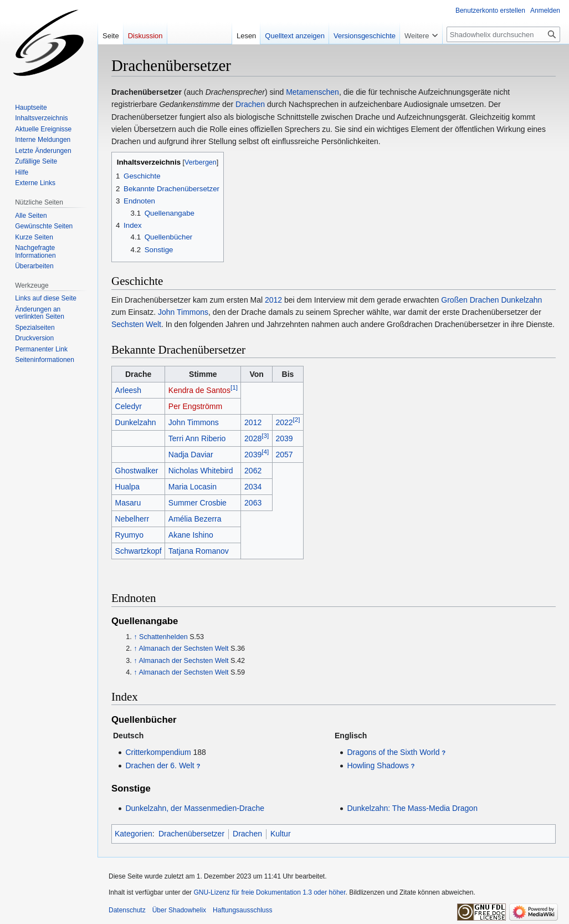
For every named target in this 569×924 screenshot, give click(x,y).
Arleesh (128, 390)
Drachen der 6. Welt (160, 765)
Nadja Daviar (191, 455)
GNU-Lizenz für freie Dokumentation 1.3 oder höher (269, 892)
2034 (253, 487)
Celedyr (129, 406)
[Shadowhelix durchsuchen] (503, 34)
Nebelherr (132, 519)
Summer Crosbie (198, 503)
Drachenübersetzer (191, 834)
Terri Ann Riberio (197, 438)
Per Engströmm (195, 406)
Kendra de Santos (199, 390)
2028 (253, 438)
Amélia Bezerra (195, 519)
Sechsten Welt (136, 324)
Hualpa (127, 487)
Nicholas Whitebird (201, 471)
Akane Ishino (191, 535)
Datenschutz (127, 910)
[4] (265, 451)
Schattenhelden (163, 637)
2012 (273, 300)
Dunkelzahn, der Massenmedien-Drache (195, 808)
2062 (253, 471)
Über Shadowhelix (179, 910)
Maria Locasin (193, 487)
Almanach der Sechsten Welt (183, 649)
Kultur (281, 834)
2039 (284, 438)
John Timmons (183, 312)
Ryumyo (129, 535)
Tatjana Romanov (199, 551)
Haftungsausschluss (242, 910)
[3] (265, 435)
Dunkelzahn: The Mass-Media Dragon (412, 808)
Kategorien (134, 834)
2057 (284, 455)
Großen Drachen (470, 300)
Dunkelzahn (521, 300)
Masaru (128, 503)
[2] (297, 419)
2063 (253, 503)
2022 (284, 422)
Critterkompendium (158, 752)
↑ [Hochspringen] (135, 637)
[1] (234, 387)
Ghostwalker (137, 471)
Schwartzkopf (139, 551)
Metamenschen (312, 92)
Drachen (250, 104)
